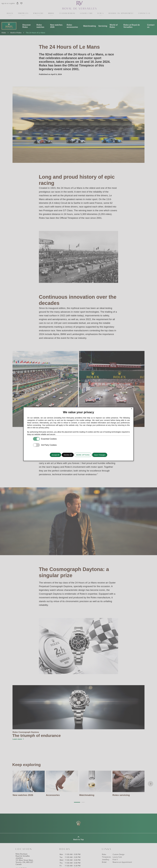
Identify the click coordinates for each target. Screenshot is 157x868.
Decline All (68, 455)
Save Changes (100, 455)
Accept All (56, 455)
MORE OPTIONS (83, 455)
